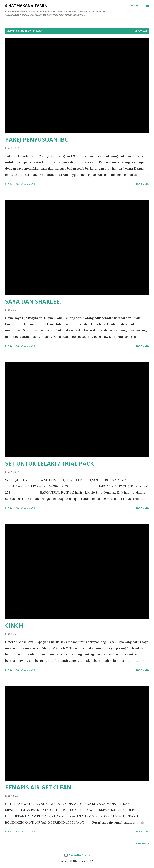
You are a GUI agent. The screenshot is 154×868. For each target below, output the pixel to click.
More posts (142, 843)
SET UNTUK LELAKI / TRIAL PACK (49, 464)
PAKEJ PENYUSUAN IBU (37, 140)
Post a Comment (25, 184)
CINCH (14, 625)
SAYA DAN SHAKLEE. (33, 301)
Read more (143, 184)
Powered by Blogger (77, 855)
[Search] (134, 6)
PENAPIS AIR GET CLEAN (38, 787)
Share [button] (9, 184)
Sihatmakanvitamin (26, 6)
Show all (141, 31)
